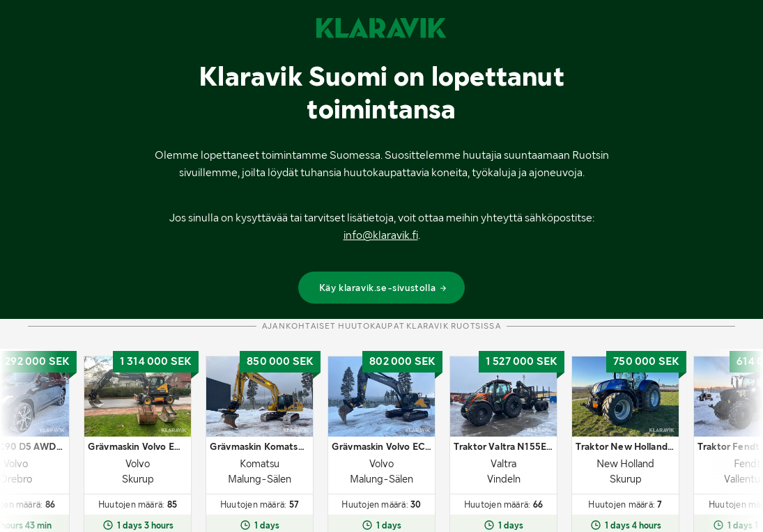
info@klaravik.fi (381, 235)
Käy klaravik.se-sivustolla (384, 288)
